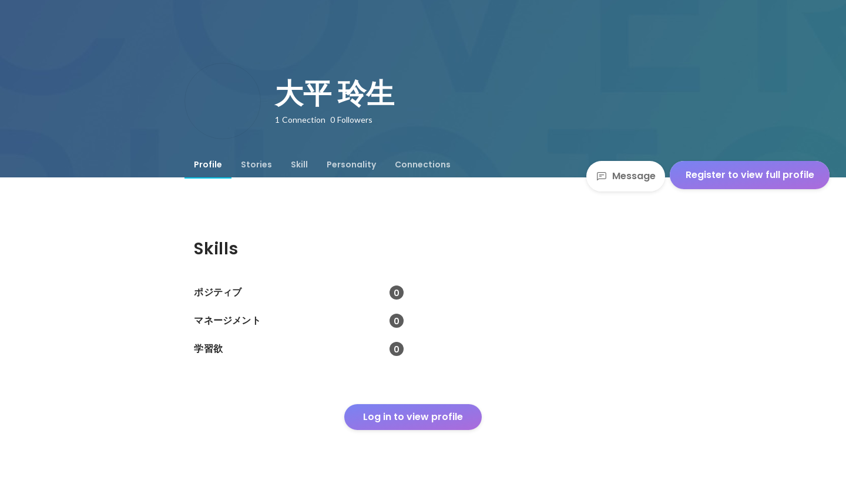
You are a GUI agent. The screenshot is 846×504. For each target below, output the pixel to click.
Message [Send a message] (626, 176)
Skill (299, 164)
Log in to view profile (413, 417)
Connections (423, 164)
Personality (351, 164)
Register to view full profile (750, 175)
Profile (208, 164)
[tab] (208, 164)
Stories (256, 164)
